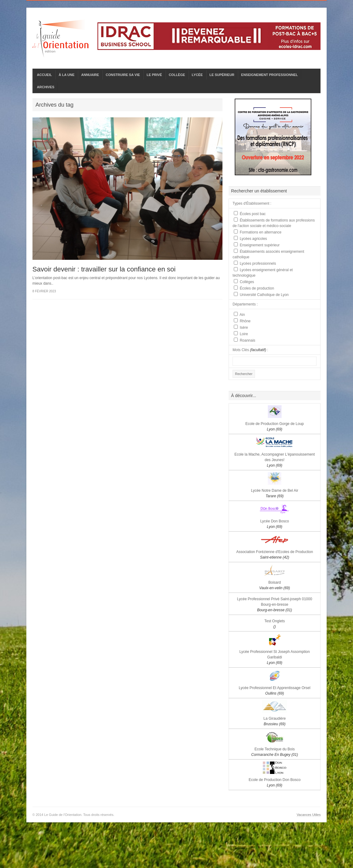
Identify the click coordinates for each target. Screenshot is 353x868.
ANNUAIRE (90, 75)
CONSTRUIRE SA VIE (123, 75)
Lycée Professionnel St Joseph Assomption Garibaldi (275, 657)
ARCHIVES (46, 87)
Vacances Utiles (309, 815)
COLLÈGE (177, 75)
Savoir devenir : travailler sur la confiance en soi (104, 269)
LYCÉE (197, 75)
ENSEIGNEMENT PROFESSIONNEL (269, 75)
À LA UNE (66, 75)
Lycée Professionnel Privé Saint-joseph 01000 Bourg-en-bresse (275, 605)
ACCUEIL (45, 75)
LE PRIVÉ (154, 75)
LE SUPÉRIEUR (222, 75)
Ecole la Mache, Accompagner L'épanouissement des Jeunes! (275, 460)
